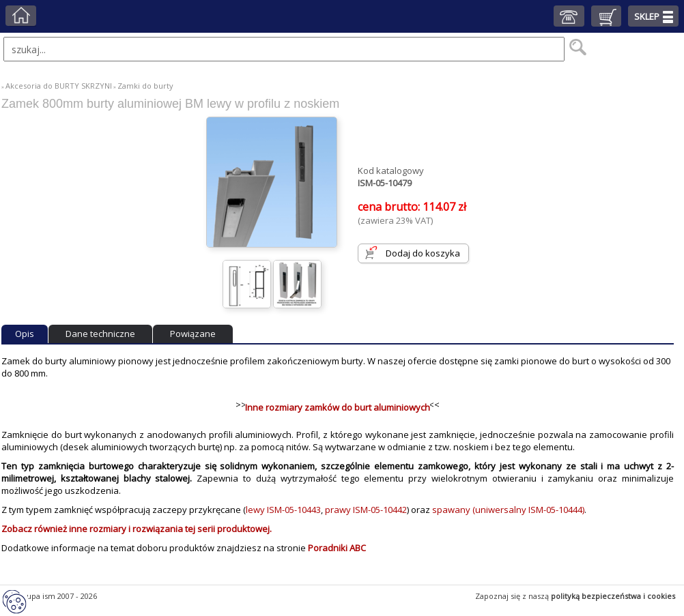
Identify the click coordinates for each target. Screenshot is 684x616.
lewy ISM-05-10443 (283, 510)
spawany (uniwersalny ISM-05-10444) (508, 510)
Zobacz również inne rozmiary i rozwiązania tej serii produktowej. (137, 529)
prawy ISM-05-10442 (366, 510)
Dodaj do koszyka (423, 253)
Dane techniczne (100, 334)
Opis (25, 334)
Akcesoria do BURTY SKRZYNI (59, 86)
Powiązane (193, 334)
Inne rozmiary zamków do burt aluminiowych (338, 407)
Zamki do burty (145, 86)
